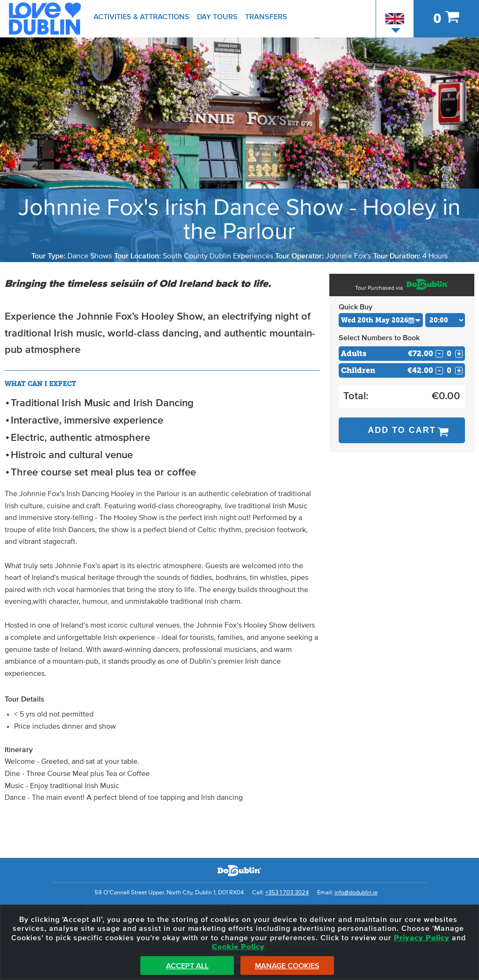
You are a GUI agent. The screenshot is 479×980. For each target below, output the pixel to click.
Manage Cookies (287, 966)
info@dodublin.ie (356, 893)
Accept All (187, 966)
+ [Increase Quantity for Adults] (459, 354)
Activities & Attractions (142, 17)
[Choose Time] (445, 320)
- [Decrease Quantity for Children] (439, 371)
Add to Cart (402, 430)
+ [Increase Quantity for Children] (459, 371)
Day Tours (217, 17)
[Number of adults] (449, 354)
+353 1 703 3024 (287, 893)
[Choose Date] (381, 320)
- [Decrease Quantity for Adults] (439, 354)
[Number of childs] (449, 370)
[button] (414, 320)
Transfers (266, 17)
